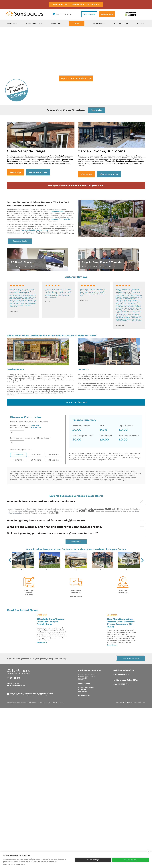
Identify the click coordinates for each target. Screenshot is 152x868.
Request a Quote (20, 241)
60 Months (36, 460)
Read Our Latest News (22, 616)
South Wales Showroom (89, 676)
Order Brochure (89, 14)
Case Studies (97, 110)
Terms (51, 708)
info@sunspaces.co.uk (16, 691)
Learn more (20, 864)
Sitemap (62, 708)
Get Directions (84, 701)
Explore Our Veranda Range (76, 78)
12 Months (18, 455)
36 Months (54, 455)
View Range (16, 172)
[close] (148, 852)
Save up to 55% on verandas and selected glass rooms (76, 185)
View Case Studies (38, 172)
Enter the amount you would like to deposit (30, 438)
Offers (77, 24)
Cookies (56, 708)
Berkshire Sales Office (124, 676)
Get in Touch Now (131, 664)
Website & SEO (122, 708)
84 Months (54, 460)
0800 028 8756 (64, 14)
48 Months (18, 460)
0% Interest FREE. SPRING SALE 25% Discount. (76, 4)
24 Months (36, 455)
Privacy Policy (44, 708)
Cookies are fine (131, 860)
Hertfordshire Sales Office (126, 686)
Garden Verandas (58, 211)
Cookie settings (93, 860)
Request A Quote (107, 14)
